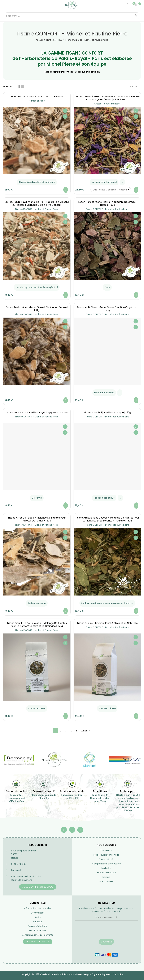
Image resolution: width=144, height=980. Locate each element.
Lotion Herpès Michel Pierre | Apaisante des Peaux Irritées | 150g (107, 203)
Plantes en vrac (37, 101)
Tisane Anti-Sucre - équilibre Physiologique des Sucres (37, 412)
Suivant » (85, 731)
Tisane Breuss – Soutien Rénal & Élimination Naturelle (107, 623)
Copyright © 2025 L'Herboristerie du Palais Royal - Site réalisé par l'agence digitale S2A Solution (72, 974)
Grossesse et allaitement (107, 104)
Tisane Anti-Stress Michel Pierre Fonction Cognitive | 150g (107, 309)
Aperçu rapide (65, 117)
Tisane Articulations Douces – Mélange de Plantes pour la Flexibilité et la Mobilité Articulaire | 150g (107, 519)
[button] (38, 887)
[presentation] (97, 932)
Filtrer (7, 87)
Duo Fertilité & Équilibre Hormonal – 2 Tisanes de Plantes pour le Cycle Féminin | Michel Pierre (107, 98)
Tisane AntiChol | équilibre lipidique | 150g (107, 412)
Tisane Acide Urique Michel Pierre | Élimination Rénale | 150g (37, 309)
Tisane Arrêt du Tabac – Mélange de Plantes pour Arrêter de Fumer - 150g (37, 519)
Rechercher (136, 16)
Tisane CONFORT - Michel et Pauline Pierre (37, 209)
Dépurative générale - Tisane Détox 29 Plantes (37, 97)
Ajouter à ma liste (65, 111)
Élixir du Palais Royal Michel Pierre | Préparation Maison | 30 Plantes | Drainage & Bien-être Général (37, 203)
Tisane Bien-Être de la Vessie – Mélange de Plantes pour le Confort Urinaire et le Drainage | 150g (37, 625)
